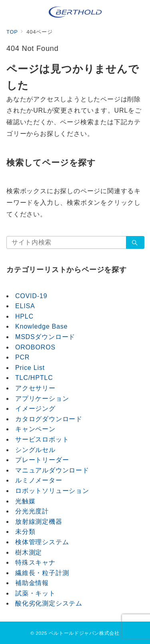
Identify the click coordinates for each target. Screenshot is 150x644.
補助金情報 (32, 583)
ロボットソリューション (52, 491)
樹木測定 (29, 552)
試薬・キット (35, 593)
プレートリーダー (42, 460)
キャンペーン (35, 429)
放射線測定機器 (39, 522)
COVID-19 (31, 296)
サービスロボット (42, 439)
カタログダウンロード (49, 419)
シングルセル (35, 450)
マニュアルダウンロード (52, 470)
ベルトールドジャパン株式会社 (84, 633)
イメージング (35, 409)
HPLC (24, 316)
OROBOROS (35, 347)
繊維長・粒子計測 (42, 573)
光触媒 (25, 501)
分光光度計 (32, 511)
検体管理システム (42, 542)
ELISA (25, 306)
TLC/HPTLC (34, 378)
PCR (22, 357)
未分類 (25, 532)
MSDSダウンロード (45, 337)
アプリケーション (42, 399)
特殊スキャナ (35, 562)
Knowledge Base (41, 326)
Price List (30, 368)
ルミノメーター (39, 480)
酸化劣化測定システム (49, 603)
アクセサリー (35, 388)
